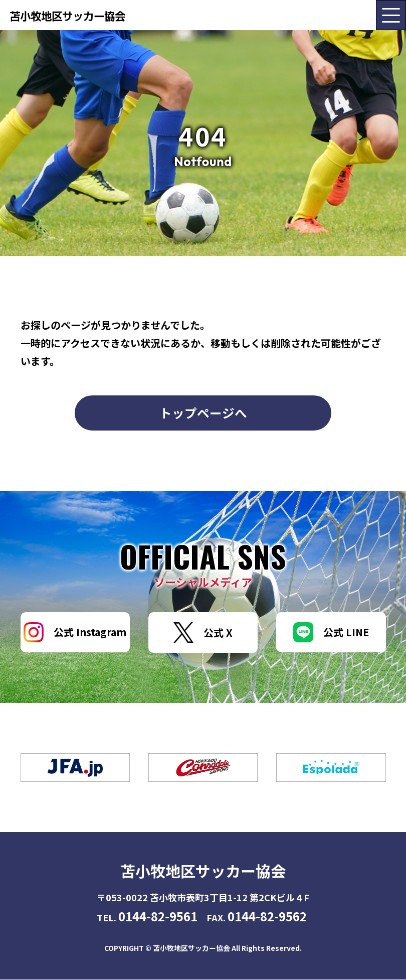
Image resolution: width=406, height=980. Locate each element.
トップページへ (203, 413)
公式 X (203, 633)
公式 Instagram (75, 633)
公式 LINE (331, 633)
